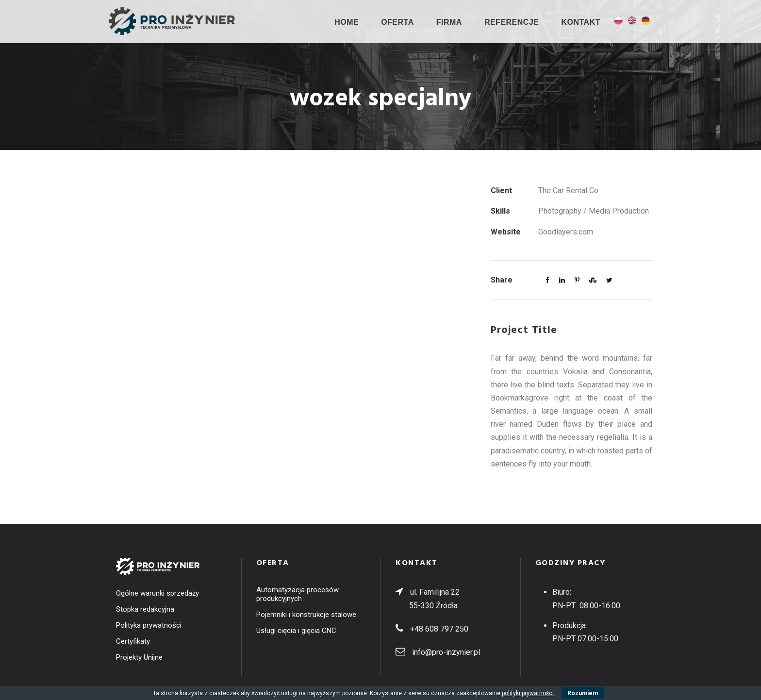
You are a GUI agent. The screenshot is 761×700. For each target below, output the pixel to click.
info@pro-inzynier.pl (446, 652)
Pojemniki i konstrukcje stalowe (306, 615)
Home (347, 22)
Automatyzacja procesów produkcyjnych (298, 594)
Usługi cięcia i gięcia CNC (296, 631)
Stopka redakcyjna (145, 609)
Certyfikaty (133, 641)
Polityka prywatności (149, 625)
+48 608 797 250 (439, 629)
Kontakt (581, 22)
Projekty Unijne (139, 657)
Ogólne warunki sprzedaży (157, 593)
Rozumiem (583, 693)
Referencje (512, 22)
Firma (449, 22)
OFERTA (397, 22)
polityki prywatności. (529, 693)
